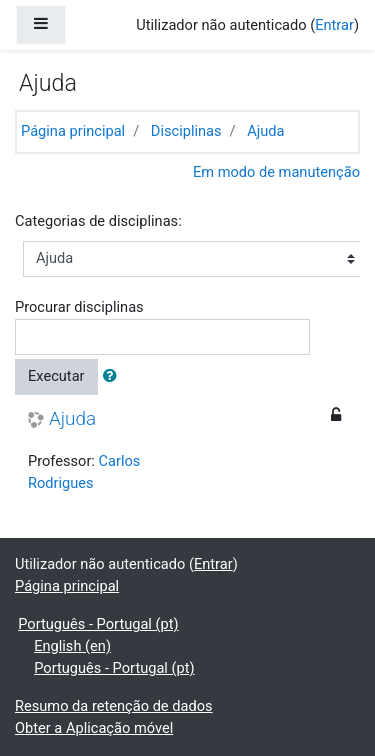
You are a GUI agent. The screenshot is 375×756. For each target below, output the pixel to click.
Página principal (73, 131)
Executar (56, 376)
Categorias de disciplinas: (98, 221)
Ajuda (265, 131)
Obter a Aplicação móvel (94, 728)
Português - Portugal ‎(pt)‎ (98, 624)
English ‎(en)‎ (72, 646)
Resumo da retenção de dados (114, 706)
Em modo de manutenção (276, 172)
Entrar (334, 25)
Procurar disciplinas (79, 307)
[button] (114, 377)
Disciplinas (186, 131)
